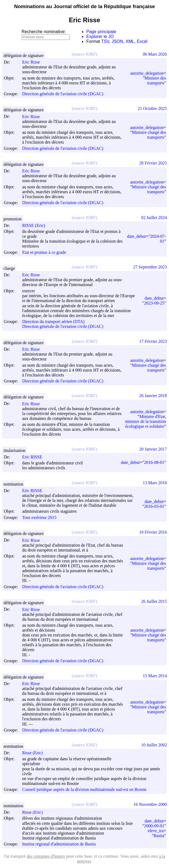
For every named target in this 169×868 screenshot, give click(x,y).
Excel (142, 41)
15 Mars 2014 (155, 676)
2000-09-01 (154, 826)
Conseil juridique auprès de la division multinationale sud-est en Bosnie (84, 790)
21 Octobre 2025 (152, 108)
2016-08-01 (154, 462)
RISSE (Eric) (36, 225)
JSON (117, 41)
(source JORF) (85, 54)
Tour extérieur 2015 (39, 517)
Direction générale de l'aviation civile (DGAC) (63, 94)
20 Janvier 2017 (153, 449)
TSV (105, 41)
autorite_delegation (147, 73)
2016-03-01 (154, 506)
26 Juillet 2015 (154, 601)
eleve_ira (156, 831)
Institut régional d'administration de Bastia (59, 844)
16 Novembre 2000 (150, 804)
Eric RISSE (35, 457)
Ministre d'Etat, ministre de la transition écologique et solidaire (145, 421)
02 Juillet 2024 (154, 218)
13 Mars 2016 (155, 483)
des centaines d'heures (46, 856)
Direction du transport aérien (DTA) (53, 321)
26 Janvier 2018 (153, 396)
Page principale (101, 32)
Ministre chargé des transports (149, 135)
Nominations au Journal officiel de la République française (84, 6)
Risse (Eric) (35, 753)
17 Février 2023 (153, 341)
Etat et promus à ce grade (44, 252)
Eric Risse (33, 62)
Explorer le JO (100, 37)
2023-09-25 (154, 303)
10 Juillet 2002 (154, 745)
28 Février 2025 (153, 163)
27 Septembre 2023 (150, 267)
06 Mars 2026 (155, 54)
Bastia (159, 836)
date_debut (137, 236)
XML (130, 41)
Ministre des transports (155, 80)
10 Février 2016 (153, 532)
